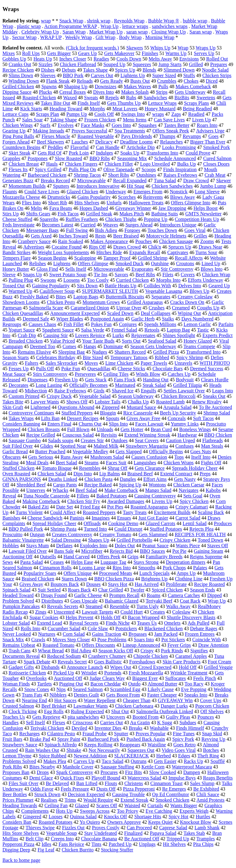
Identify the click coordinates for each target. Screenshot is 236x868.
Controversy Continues (31, 413)
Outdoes (119, 440)
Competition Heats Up (197, 219)
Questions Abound (76, 407)
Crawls (38, 640)
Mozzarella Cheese (21, 197)
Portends (113, 673)
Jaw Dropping (172, 208)
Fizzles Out (73, 828)
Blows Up (199, 291)
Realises (49, 800)
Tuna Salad (165, 181)
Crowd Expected (155, 667)
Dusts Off (106, 789)
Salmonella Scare (46, 308)
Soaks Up (130, 153)
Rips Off (97, 247)
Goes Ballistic (108, 662)
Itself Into (201, 457)
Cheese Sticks (131, 369)
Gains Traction (107, 634)
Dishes (48, 70)
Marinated (125, 385)
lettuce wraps (135, 26)
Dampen (191, 772)
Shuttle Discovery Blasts (191, 617)
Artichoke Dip (141, 147)
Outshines (146, 175)
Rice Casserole (138, 413)
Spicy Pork (183, 739)
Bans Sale (64, 551)
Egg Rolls (54, 711)
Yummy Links (185, 424)
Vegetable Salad (95, 396)
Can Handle (108, 147)
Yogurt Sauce (22, 330)
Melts (36, 208)
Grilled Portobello (135, 540)
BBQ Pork (73, 75)
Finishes (150, 53)
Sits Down (87, 286)
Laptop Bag (178, 330)
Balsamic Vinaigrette (23, 540)
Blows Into (212, 269)
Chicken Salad (52, 474)
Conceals (177, 418)
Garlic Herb (143, 319)
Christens (134, 783)
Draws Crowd (127, 247)
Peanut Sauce (155, 546)
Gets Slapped (129, 452)
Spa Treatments (130, 131)
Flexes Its (18, 169)
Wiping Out (189, 313)
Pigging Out (71, 684)
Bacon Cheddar (106, 684)
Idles (47, 844)
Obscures (12, 457)
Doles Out (125, 546)
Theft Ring (208, 756)
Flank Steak (58, 81)
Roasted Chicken (39, 98)
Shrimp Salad (217, 413)
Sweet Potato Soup (68, 275)
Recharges (29, 734)
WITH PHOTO (215, 363)
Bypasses (138, 634)
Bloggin (108, 413)
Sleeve (9, 275)
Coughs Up (208, 308)
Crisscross (83, 723)
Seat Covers (147, 440)
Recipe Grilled (41, 435)
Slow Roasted (69, 158)
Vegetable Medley (90, 452)
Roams (154, 595)
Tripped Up (178, 839)
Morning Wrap (160, 37)
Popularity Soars (40, 573)
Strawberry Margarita (147, 446)
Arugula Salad (177, 407)
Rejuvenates (143, 335)
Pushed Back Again (146, 739)
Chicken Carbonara (134, 706)
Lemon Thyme (17, 756)
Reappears (130, 745)
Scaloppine (85, 258)
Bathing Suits (165, 214)
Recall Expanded (130, 181)
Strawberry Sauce (20, 745)
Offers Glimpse (93, 263)
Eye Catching (159, 811)
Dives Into (103, 92)
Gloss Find (47, 269)
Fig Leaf (46, 850)
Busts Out (140, 81)
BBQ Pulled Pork (26, 529)
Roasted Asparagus (149, 507)
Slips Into (118, 424)
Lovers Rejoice (90, 335)
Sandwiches (155, 98)
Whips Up (160, 48)
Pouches (143, 241)
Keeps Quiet (160, 822)
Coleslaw (181, 612)
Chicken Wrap (216, 275)
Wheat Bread (51, 651)
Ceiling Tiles (116, 374)
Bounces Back (65, 584)
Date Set (65, 507)
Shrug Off (117, 468)
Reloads (85, 81)
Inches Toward (73, 236)
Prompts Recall (124, 595)
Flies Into (31, 203)
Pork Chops (174, 568)
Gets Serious (41, 457)
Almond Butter (162, 684)
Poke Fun (71, 369)
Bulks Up (186, 164)
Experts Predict (218, 335)
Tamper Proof (117, 258)
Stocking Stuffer (117, 850)
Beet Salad (67, 463)
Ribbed (162, 357)
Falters (32, 363)
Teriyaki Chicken (47, 728)
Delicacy (104, 142)
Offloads (92, 523)
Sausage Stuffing (118, 767)
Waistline (157, 745)
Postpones (38, 158)
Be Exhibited (206, 789)
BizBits (182, 98)
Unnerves (35, 490)
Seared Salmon (88, 689)
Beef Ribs (145, 275)
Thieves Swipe (40, 828)
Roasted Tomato (58, 645)
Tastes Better (177, 125)
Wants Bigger (184, 805)
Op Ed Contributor (171, 794)
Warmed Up (20, 291)
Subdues (188, 723)
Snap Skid (212, 734)
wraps (158, 114)
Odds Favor (42, 789)
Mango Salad (158, 490)
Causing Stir (56, 335)
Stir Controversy (177, 269)
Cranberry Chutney (107, 656)
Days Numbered (197, 319)
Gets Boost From (123, 695)
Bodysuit (185, 380)
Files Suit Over (24, 783)
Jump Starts (170, 64)
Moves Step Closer (71, 640)
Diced (212, 81)
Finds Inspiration (180, 169)
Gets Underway (190, 92)
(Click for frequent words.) (92, 48)
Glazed (82, 805)
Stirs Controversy (50, 374)
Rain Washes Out (42, 750)
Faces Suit (116, 463)
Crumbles (167, 81)
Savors (121, 275)
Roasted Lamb (170, 402)
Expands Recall (145, 252)
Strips (162, 92)
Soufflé (218, 761)
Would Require (98, 800)
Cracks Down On (187, 302)
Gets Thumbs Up (124, 103)
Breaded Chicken (26, 341)
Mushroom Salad (107, 457)
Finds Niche (118, 623)
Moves (91, 363)
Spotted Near (73, 446)
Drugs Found (54, 595)
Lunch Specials (154, 573)
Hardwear (187, 435)
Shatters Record (130, 352)
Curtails (155, 805)
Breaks (136, 728)
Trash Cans (20, 651)
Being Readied (197, 109)
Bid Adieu (81, 651)
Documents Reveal (21, 656)
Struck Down (47, 794)
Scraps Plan (47, 114)
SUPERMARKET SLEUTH (110, 291)
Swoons (48, 280)
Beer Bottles (15, 794)
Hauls (52, 164)
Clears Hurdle (215, 380)
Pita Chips (203, 844)
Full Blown (78, 429)
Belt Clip (34, 839)
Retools (152, 330)
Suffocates (175, 678)
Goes (213, 136)
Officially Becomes (89, 385)
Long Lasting (49, 385)
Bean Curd (161, 429)
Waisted (132, 805)
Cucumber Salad (64, 628)
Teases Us (147, 623)
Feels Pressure (75, 789)
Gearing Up (14, 131)
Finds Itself (88, 103)
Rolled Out (217, 59)
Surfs (45, 125)
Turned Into (95, 529)
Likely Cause (161, 689)
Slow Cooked (163, 772)
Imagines (101, 518)
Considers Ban (17, 822)
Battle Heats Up (121, 286)
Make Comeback (121, 490)
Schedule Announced (175, 158)
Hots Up (64, 811)
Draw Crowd (196, 181)
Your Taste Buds (98, 341)
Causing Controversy (155, 496)
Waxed (70, 98)
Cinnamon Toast (166, 783)
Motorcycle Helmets (166, 236)
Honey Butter (16, 269)
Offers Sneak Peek (171, 131)
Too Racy (194, 684)
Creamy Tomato (115, 534)
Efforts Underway (206, 280)
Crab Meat (215, 175)
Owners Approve (124, 822)
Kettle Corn (153, 767)
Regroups (12, 324)
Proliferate (176, 584)
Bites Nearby (42, 767)
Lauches (80, 142)
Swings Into (133, 114)
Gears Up (87, 53)
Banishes (11, 518)
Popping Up (156, 219)
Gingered (32, 817)
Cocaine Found (67, 247)
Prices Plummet (18, 800)
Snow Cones (37, 689)
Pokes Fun (101, 324)
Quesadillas (99, 369)
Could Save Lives (42, 192)
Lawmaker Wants (91, 706)
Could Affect (63, 512)
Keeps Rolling (98, 745)
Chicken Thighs (121, 219)
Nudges (100, 352)
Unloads (105, 429)
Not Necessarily (104, 750)
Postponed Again (107, 319)
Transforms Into (162, 153)
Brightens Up (155, 579)
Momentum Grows (101, 302)
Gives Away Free (144, 418)
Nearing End (34, 700)
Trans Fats (32, 695)
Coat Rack (190, 601)
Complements (35, 811)
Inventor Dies (108, 728)
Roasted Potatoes (56, 822)
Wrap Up (109, 26)
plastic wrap (29, 26)
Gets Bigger (59, 53)
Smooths (147, 568)
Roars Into (207, 125)
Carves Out (102, 75)
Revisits (109, 435)
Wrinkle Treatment (189, 673)
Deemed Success (206, 369)
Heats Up (43, 59)
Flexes (59, 723)
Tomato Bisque (57, 468)
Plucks (46, 92)
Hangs (90, 346)
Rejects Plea (201, 529)
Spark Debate (37, 662)
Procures (109, 772)
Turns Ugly (148, 606)
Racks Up (193, 761)
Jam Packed (166, 634)
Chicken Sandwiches (172, 186)
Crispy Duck (59, 396)
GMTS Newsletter (203, 214)
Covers (188, 275)
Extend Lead (49, 623)
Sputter (121, 734)
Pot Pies (115, 507)
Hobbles (11, 546)
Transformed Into (203, 352)
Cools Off (104, 114)
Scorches (127, 197)
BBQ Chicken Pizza (114, 579)
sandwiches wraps (170, 26)
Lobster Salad (16, 623)
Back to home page (21, 860)
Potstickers (126, 628)
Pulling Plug (21, 280)
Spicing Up (130, 485)
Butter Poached (50, 452)
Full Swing (77, 230)
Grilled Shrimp (153, 258)
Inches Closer (73, 59)
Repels (112, 98)
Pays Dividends (136, 136)
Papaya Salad (163, 833)
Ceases (57, 562)
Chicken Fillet (119, 164)
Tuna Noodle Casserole (46, 496)
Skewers (135, 48)
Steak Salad (154, 385)
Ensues (124, 518)
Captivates (178, 252)
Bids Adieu (106, 230)
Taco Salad (112, 761)
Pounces (206, 717)
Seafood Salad (162, 341)
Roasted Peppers (99, 512)
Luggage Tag (113, 562)
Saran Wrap (74, 32)
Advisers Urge (210, 131)
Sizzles (45, 64)
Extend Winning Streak (147, 435)
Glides (47, 446)
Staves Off (218, 546)
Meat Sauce (14, 374)
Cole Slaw (98, 628)
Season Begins (53, 258)
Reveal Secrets (84, 623)
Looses (55, 817)
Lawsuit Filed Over (28, 551)
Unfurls (114, 203)
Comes (69, 346)
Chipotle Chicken (151, 656)
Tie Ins (100, 275)
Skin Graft (13, 407)
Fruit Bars (12, 739)
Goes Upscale (84, 601)
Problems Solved (19, 761)
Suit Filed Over (18, 446)
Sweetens (206, 98)
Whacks (60, 490)
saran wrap (137, 32)
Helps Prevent (80, 617)
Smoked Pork (216, 147)
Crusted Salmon (18, 706)
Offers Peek (108, 557)
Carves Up (84, 761)
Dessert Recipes (83, 418)
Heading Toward (66, 109)
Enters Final (59, 424)
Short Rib (57, 203)
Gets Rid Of (50, 153)
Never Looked (17, 634)
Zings (41, 612)
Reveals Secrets (63, 606)
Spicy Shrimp (190, 357)
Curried (88, 225)
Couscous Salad (78, 435)
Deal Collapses (155, 313)
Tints (96, 844)
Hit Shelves (174, 844)
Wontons (157, 485)
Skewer (223, 181)
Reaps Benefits (218, 778)
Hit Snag (136, 186)
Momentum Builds (27, 186)
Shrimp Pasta (63, 529)
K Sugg (165, 723)
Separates (161, 297)
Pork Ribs (12, 767)
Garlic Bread (15, 452)
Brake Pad (40, 739)
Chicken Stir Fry (84, 501)
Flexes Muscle (56, 136)
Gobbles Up (14, 59)
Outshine (160, 263)
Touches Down (162, 230)
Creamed (181, 308)
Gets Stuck (96, 380)
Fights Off (211, 463)
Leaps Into (222, 391)
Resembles (90, 468)
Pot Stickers (173, 640)
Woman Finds (16, 684)
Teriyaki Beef (159, 601)
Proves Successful (89, 131)
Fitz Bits (134, 772)
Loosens (71, 280)
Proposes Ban (16, 772)
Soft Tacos (203, 418)
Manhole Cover (78, 767)
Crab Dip (27, 335)
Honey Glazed (198, 341)
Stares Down (74, 579)
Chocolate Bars (167, 369)
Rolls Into (31, 628)
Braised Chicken (38, 579)
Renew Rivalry (207, 402)
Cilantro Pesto (61, 734)
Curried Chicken (132, 280)
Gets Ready (112, 81)
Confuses (185, 446)
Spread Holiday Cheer (54, 523)
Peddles (55, 147)
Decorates (18, 385)
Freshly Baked (34, 297)
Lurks (118, 335)
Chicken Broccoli (178, 396)
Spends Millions (160, 324)
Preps (205, 474)
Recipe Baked (98, 485)
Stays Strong (146, 562)
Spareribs (49, 219)
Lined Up (211, 263)
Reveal (9, 496)
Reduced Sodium (64, 656)
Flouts (111, 783)
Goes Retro (184, 745)
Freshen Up (66, 380)
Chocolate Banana (99, 839)
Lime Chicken (119, 363)
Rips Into (122, 568)
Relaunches (171, 142)
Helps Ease (82, 562)
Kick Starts (31, 109)
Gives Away (31, 584)
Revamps (192, 136)
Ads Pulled (199, 623)
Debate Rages (204, 628)
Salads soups (61, 440)
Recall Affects (189, 258)
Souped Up (114, 64)
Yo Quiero (90, 822)
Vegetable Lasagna (164, 291)
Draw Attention (213, 645)
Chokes (191, 81)
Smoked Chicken (172, 800)
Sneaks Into (196, 695)
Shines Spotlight (179, 335)
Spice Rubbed (52, 756)
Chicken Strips (217, 75)
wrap (46, 21)
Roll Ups (31, 53)
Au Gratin (140, 723)
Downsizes (105, 86)
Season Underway (136, 396)
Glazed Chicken (83, 192)
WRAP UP (51, 37)
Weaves (110, 225)
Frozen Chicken (100, 120)
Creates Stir (92, 440)
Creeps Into (62, 839)
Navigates (188, 490)
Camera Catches (184, 595)
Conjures (128, 324)
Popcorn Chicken (212, 706)
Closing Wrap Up (169, 32)
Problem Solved (18, 601)
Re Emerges (174, 789)
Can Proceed (139, 828)
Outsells (48, 557)
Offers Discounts (98, 645)
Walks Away (178, 606)
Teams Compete (199, 346)
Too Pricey (128, 811)
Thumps (167, 136)
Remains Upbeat (19, 645)
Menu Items (135, 120)
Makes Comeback (193, 86)
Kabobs (213, 490)
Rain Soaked (71, 241)
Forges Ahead (16, 142)
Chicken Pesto (61, 302)
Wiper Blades (70, 319)
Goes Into (121, 125)
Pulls (163, 86)
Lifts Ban (50, 418)
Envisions (189, 59)
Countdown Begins (21, 147)
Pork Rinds (172, 651)
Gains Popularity (94, 197)
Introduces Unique (178, 225)
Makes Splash (135, 92)
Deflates (64, 546)
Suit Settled (49, 590)
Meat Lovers (125, 109)
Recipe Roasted (210, 584)
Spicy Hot (179, 817)
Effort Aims (155, 479)
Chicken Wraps (179, 463)
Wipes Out (120, 667)
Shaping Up (76, 86)
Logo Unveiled (155, 164)
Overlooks (36, 678)
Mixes (9, 53)
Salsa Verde (93, 330)
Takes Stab (194, 833)
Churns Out (90, 424)
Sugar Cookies (44, 617)
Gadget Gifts (21, 667)
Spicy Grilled (48, 169)
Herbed (164, 756)
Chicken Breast (24, 164)
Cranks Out (20, 64)
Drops (43, 772)
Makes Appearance (109, 241)
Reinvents (153, 197)
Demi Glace (41, 778)
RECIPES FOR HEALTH (200, 534)
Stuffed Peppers (77, 413)
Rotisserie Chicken (27, 673)
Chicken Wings (18, 125)
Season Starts (16, 357)
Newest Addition (90, 756)
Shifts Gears (38, 214)
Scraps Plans (197, 103)
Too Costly (98, 280)
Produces (223, 523)
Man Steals (212, 446)
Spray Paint (69, 739)
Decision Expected (86, 794)
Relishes (37, 263)
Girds (99, 391)
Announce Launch (85, 667)
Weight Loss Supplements (63, 252)
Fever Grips (179, 645)
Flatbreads (212, 440)
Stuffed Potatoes (166, 529)
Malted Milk (106, 446)
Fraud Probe (94, 734)
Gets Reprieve (46, 717)
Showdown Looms (21, 302)
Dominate (113, 346)
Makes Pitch (132, 214)
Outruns (139, 761)
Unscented (64, 612)
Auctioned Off (68, 678)
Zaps (176, 114)
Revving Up (214, 739)
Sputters (61, 186)
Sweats (91, 98)
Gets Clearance (149, 468)
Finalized (133, 833)
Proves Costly (106, 828)
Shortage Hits (148, 817)
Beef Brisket (54, 706)
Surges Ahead (139, 225)
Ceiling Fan (56, 805)
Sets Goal (193, 496)
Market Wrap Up (106, 32)
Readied (196, 114)
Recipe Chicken (18, 70)
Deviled (79, 728)
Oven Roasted (16, 474)
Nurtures (47, 634)
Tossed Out (14, 286)
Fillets (83, 496)
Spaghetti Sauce (58, 330)
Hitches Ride (109, 252)
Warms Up (176, 53)
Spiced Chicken (167, 590)
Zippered (111, 407)
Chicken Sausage (176, 241)
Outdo (134, 684)
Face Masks (93, 125)
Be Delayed (57, 783)
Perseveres (85, 374)
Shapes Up (99, 540)
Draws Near (210, 247)
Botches (211, 750)
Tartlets (45, 684)
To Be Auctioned (215, 407)
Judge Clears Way (107, 678)
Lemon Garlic (197, 324)
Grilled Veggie (218, 667)
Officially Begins (166, 452)
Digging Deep (16, 850)
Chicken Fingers (81, 164)
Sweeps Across (95, 811)
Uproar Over (129, 308)
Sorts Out (131, 341)
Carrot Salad (188, 518)
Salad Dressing (66, 540)
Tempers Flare (17, 258)
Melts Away (160, 59)
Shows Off (77, 402)
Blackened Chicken (164, 628)
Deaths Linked (63, 479)
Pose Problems (112, 640)
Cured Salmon (217, 158)
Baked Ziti (38, 507)
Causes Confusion (149, 457)
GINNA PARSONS (22, 479)
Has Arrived (147, 584)
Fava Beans (61, 208)
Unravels (183, 363)
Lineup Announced (141, 645)
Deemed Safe (36, 319)
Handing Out (156, 380)
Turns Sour (206, 252)
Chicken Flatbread (78, 64)
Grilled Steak (99, 214)
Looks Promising (179, 147)
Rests (101, 236)
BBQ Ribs (100, 158)
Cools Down (129, 59)
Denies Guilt (86, 695)
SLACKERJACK (132, 756)
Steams (92, 463)
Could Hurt (132, 612)
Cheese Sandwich (45, 518)
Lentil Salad (195, 523)
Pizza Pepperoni (139, 789)
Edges (184, 756)
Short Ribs (119, 175)
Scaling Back (211, 512)
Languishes (145, 463)
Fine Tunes (184, 734)
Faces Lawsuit (149, 424)
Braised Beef (140, 474)
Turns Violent (29, 512)
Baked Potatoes (112, 496)
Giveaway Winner (133, 208)
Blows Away (183, 197)
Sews (8, 562)
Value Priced (62, 341)
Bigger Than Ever (208, 142)
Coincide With (207, 640)
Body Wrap (130, 37)
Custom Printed (24, 396)
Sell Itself (35, 723)
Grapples (11, 158)
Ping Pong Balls (18, 136)
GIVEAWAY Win (175, 700)
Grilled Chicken (18, 86)
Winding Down (24, 81)
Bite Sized (93, 357)
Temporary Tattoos (129, 357)
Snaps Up (33, 275)
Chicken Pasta (98, 479)
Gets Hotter (132, 429)
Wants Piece (188, 546)
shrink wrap (99, 21)
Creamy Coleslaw (195, 297)
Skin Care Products (182, 662)
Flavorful (80, 147)
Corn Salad (74, 634)
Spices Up (125, 70)
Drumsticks (59, 197)
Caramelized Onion (90, 308)
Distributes (52, 601)
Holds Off (111, 617)
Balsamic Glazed (122, 601)
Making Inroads (49, 131)
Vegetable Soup (61, 833)
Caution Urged (180, 440)
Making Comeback (41, 501)
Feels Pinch (205, 678)
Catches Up (179, 374)
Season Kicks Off (116, 651)
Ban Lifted (87, 783)
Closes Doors (216, 164)
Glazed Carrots (160, 523)
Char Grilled (111, 590)
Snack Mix (13, 640)
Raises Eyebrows (180, 175)
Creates (157, 612)
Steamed (94, 606)
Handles (10, 723)
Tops (179, 457)
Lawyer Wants (45, 402)
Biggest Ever (145, 678)
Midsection (36, 391)
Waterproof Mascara (192, 767)
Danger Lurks (174, 706)
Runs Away (72, 457)
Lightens (62, 263)
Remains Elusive (34, 352)
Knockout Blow (196, 822)
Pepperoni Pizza (18, 844)
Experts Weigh (194, 811)
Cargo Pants (65, 485)
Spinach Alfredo (61, 745)
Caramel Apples (191, 656)
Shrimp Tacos (87, 175)
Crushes (157, 308)
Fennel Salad (124, 330)
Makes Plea (55, 761)
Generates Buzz (18, 181)
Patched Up (120, 844)
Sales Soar (32, 120)
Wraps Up (206, 48)
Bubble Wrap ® (164, 21)
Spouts (112, 418)
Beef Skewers (50, 142)
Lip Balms (110, 474)
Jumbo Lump (213, 186)
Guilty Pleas (178, 717)
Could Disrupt (128, 529)
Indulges (104, 153)
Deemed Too (43, 346)
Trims (70, 800)
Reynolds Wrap (129, 21)
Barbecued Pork (103, 739)
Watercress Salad (144, 778)
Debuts (69, 70)
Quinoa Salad (83, 817)
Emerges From (148, 192)
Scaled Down (120, 313)
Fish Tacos (68, 214)
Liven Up (201, 120)
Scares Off (107, 805)
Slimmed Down (179, 70)
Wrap (183, 48)
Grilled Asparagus (145, 302)
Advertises (34, 247)
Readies (101, 59)
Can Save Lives (169, 120)
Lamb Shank (207, 828)
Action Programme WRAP (71, 26)
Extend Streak (134, 800)
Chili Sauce (208, 794)
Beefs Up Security (178, 413)
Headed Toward (18, 595)
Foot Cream (220, 662)
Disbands (50, 667)
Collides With (157, 286)
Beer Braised (126, 236)
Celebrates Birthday (56, 357)
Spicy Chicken (194, 501)
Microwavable (91, 181)
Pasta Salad (31, 562)
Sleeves (48, 75)
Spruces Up (180, 247)
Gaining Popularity (51, 286)
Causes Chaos (42, 324)
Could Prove (198, 153)
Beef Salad (86, 490)
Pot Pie (179, 551)
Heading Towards (20, 805)
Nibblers (58, 695)
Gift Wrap (105, 37)
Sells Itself (76, 269)
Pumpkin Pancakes (21, 606)
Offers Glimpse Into (191, 203)
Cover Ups (211, 700)
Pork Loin (79, 153)
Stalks (168, 319)
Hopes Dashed (94, 208)
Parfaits (226, 324)
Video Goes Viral (179, 750)
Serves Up (204, 53)
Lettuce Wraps (162, 103)
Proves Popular (150, 734)
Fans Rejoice (71, 844)
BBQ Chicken (218, 435)
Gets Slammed (153, 534)
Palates (200, 568)
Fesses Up (19, 369)
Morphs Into (168, 280)
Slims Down (21, 75)
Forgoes (132, 230)
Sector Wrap (24, 37)
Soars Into (144, 640)
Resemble (119, 606)
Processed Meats (115, 573)
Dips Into (83, 474)
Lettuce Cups (16, 114)
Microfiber (92, 551)
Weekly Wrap (79, 37)
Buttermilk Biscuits (125, 297)
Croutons (185, 263)
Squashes (147, 125)
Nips (61, 689)
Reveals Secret (72, 662)
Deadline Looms (136, 142)
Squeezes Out (141, 750)
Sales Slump (202, 783)
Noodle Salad (215, 70)
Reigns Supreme (206, 557)
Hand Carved (76, 557)
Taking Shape (63, 120)
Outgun (37, 534)
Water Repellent (100, 700)
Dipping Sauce (17, 92)
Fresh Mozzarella (146, 673)
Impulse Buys (182, 778)
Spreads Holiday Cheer (195, 468)
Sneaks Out (214, 396)
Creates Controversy (72, 534)
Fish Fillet (74, 324)
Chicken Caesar (189, 485)
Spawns (49, 86)
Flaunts (10, 192)
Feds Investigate (18, 225)
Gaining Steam (209, 551)
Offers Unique (78, 573)
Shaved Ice (123, 391)
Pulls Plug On (83, 169)
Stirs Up (11, 214)
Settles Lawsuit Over (184, 391)
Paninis (77, 518)
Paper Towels (154, 363)
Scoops (149, 169)
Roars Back (79, 590)
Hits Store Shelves (21, 833)
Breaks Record (55, 181)
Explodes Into (94, 546)
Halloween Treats (146, 203)
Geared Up (219, 286)
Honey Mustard (160, 109)
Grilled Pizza (166, 352)
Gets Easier (165, 761)
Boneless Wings (195, 429)
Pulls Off (45, 369)
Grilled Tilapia (187, 385)
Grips (133, 557)
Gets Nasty (185, 479)
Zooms (207, 241)
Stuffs (189, 75)
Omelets (172, 623)
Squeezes (142, 64)
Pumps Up (77, 114)
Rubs (131, 98)
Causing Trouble (128, 794)
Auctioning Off (18, 557)
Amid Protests (210, 800)
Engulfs (148, 391)
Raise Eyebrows (70, 391)
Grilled (196, 64)
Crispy (147, 651)
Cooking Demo (123, 523)
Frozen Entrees (200, 634)
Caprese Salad (173, 828)
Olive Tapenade (119, 169)
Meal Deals (37, 463)
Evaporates (142, 269)
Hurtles (203, 817)
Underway (116, 192)
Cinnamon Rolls (55, 568)
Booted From (146, 717)
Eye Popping (194, 689)
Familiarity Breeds (164, 557)
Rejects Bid (121, 551)
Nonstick (179, 192)
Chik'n (155, 247)
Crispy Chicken (175, 540)
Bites (61, 297)
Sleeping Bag (72, 352)
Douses (93, 584)
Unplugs (147, 844)
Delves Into (190, 286)
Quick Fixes (72, 778)
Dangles (128, 479)
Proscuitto (12, 534)
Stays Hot (118, 584)
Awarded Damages (126, 501)
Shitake (74, 750)
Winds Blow (148, 374)
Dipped (215, 595)
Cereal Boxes (73, 92)
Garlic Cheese (88, 595)
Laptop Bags (86, 297)
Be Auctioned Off (142, 839)
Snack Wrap (71, 21)
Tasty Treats (135, 512)
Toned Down (210, 540)
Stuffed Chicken (18, 468)
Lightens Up (133, 75)
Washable (159, 728)
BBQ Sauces (153, 551)
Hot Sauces (65, 700)
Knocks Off (115, 817)
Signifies (199, 651)
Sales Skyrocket (61, 363)
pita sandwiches (83, 717)
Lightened (40, 407)
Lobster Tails (108, 402)
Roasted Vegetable (96, 136)
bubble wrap (195, 21)
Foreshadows (142, 662)
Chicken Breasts (44, 429)
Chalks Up (138, 402)
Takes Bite (13, 402)
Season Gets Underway (153, 346)
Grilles (200, 236)
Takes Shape (95, 70)
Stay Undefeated (100, 833)
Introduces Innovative (98, 186)
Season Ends (203, 590)
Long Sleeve (207, 192)
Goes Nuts (201, 452)
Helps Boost (206, 208)
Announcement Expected (75, 313)
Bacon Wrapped (144, 617)
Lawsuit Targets (97, 612)
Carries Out (112, 723)
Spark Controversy (75, 772)
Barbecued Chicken (47, 175)
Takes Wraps (21, 418)
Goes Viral (195, 230)
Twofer (137, 590)
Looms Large (92, 568)
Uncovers (116, 717)
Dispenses (38, 380)
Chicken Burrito (78, 850)
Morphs (97, 109)
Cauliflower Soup (57, 291)
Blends (149, 70)
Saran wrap (201, 32)
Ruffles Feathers (82, 219)
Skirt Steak (20, 153)
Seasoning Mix (132, 158)
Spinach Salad (16, 590)
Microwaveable (109, 269)
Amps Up (186, 573)
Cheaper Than (137, 700)
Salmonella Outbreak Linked (165, 711)
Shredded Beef (31, 485)
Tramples (206, 839)
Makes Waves (138, 86)
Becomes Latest (57, 225)
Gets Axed (41, 236)
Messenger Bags (42, 230)
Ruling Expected (87, 711)
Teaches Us (14, 717)
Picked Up (63, 673)
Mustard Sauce (141, 407)
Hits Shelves (87, 203)
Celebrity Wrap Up (40, 32)
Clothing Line (189, 579)
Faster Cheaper (162, 695)
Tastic (203, 330)
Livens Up (162, 501)
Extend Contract (176, 474)
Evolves (66, 125)
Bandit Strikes (16, 252)
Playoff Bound (106, 778)
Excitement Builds (172, 512)
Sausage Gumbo (25, 440)
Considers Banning (21, 424)
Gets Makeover (119, 53)
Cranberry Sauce (34, 241)
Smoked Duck (130, 263)
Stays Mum (37, 546)
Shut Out (120, 711)
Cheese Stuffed (17, 219)
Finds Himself (190, 728)
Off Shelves (212, 711)
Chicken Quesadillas (23, 313)
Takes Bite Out (56, 103)
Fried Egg (90, 507)
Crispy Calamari (192, 507)
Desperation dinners (186, 562)
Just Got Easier (153, 518)
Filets (168, 275)
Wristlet (89, 673)
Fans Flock (125, 380)
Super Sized (164, 75)
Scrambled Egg (125, 689)
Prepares (219, 64)
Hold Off (188, 667)
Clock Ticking (23, 711)
